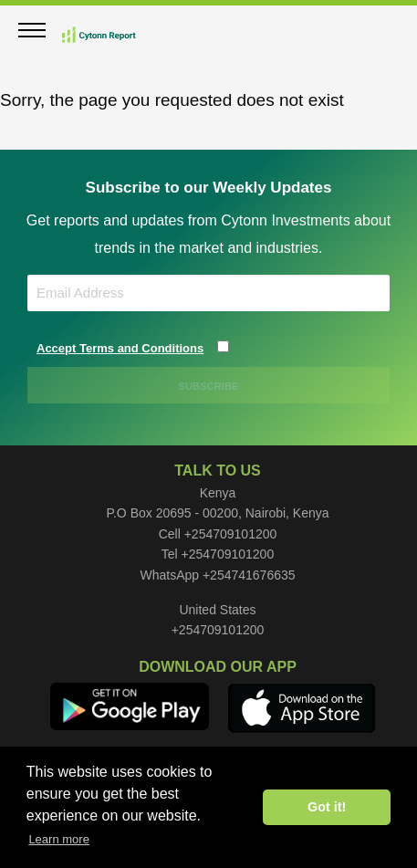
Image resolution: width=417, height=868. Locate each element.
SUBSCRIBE (209, 386)
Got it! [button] (327, 807)
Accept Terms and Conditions (120, 348)
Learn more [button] (58, 839)
